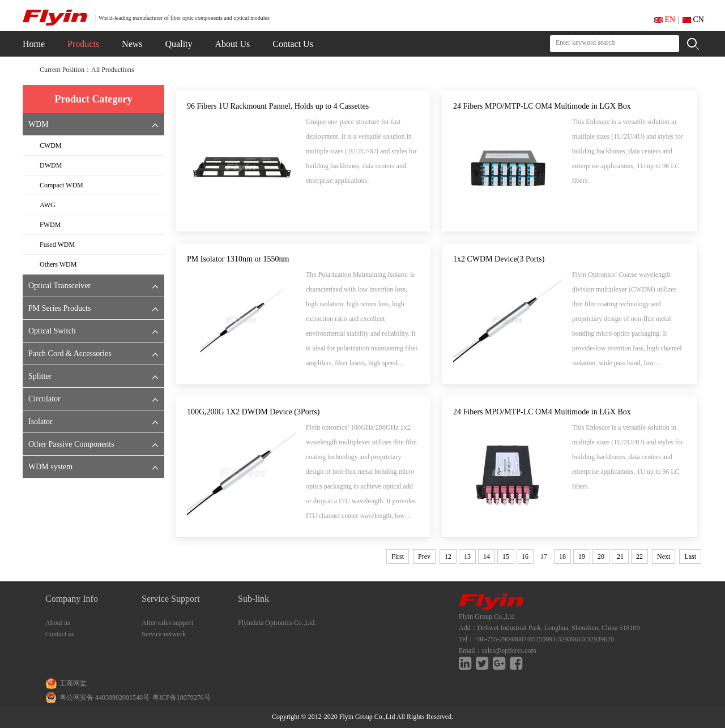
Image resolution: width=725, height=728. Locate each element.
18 (562, 556)
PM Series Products (59, 308)
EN (665, 20)
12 (448, 556)
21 (620, 556)
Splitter (40, 376)
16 (525, 556)
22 (639, 556)
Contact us (60, 634)
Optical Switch (52, 331)
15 (506, 556)
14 (487, 556)
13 (467, 556)
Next (664, 556)
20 (601, 556)
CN (693, 20)
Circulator (44, 399)
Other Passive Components (71, 444)
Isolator (40, 421)
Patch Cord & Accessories (70, 354)
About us (58, 623)
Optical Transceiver (59, 286)
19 (582, 556)
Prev (424, 556)
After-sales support (167, 623)
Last (690, 556)
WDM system (50, 467)
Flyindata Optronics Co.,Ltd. (277, 623)
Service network (164, 634)
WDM (39, 124)
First (398, 556)
